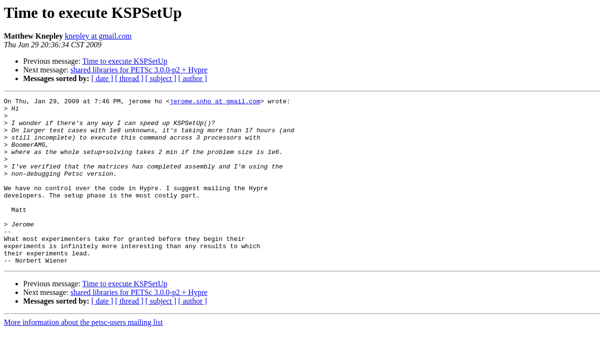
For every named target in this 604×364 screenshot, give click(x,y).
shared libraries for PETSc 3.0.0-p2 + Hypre (139, 70)
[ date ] (102, 78)
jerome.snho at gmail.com (215, 102)
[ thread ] (129, 78)
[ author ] (193, 78)
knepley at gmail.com (98, 36)
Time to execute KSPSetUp (125, 61)
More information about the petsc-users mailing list (83, 356)
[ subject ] (161, 78)
